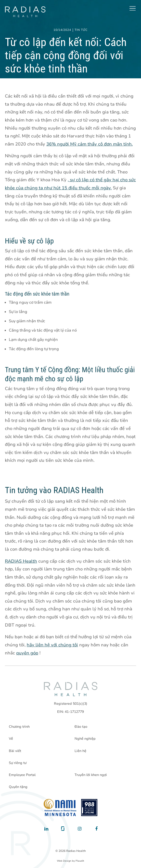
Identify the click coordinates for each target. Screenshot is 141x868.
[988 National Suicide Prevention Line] (89, 808)
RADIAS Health (21, 561)
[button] (132, 8)
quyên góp (27, 653)
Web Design (64, 861)
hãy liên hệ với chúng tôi (52, 645)
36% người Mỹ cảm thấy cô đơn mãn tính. (90, 144)
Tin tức (81, 30)
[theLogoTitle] (25, 12)
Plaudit (80, 861)
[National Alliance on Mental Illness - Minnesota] (60, 808)
